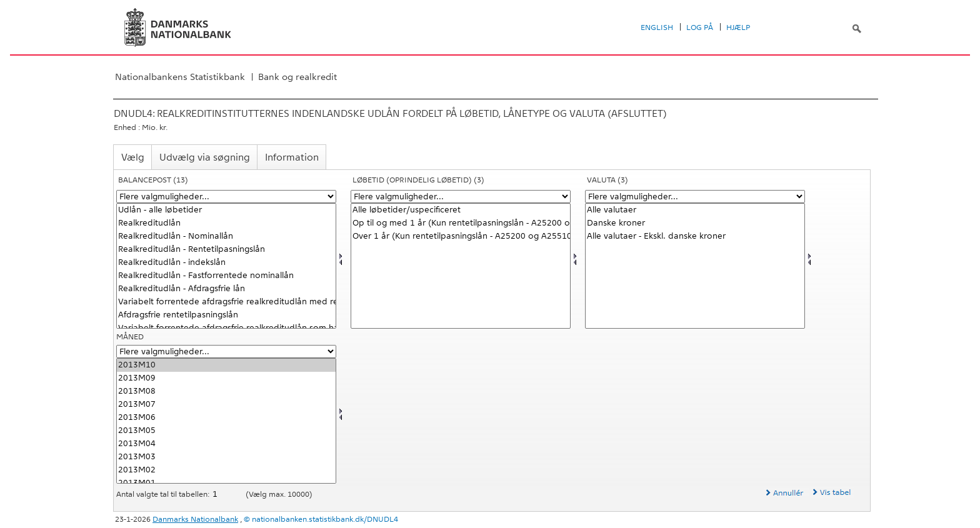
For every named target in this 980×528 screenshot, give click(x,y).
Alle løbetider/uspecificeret (461, 210)
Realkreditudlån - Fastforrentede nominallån (226, 276)
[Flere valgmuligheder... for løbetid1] (461, 197)
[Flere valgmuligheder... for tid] (226, 351)
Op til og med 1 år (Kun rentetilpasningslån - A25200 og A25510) (461, 223)
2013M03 (226, 457)
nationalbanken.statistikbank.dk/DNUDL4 (325, 519)
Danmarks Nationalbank (195, 519)
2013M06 (226, 418)
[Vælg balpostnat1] (226, 266)
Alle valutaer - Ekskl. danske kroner (695, 237)
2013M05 (226, 431)
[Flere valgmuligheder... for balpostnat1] (226, 197)
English (657, 27)
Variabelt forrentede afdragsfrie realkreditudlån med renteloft (226, 302)
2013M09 (226, 378)
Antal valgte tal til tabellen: (164, 494)
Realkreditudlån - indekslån (226, 263)
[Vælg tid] (226, 421)
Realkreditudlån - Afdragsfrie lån (226, 289)
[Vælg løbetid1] (461, 266)
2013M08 (226, 391)
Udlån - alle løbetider (226, 210)
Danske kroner (695, 223)
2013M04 (226, 444)
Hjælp (738, 27)
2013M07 (226, 405)
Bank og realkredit (297, 77)
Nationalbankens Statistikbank (180, 77)
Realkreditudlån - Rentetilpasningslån (226, 250)
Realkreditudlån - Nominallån (226, 237)
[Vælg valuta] (695, 266)
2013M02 (226, 470)
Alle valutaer (695, 210)
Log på (700, 27)
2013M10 (226, 365)
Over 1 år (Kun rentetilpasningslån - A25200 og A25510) (461, 237)
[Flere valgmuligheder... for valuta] (695, 197)
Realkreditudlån (226, 223)
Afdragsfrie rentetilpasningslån (226, 315)
